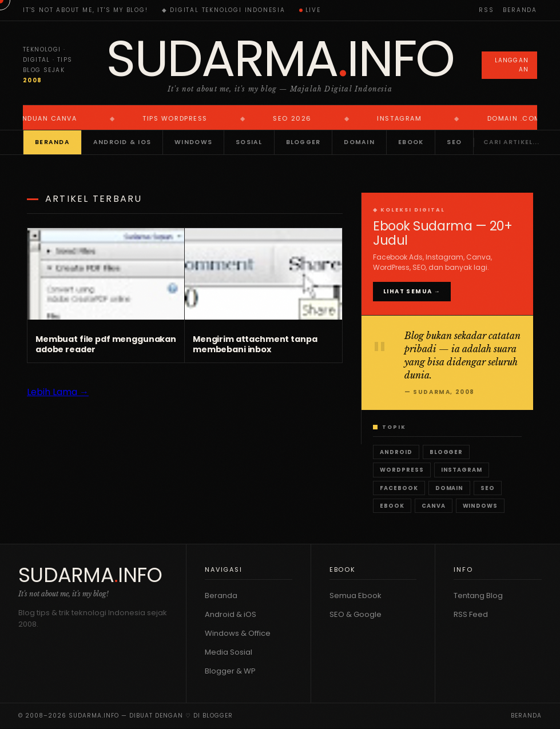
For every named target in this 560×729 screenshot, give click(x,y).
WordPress (402, 470)
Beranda (520, 10)
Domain (359, 142)
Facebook (399, 488)
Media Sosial (229, 652)
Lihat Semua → (412, 291)
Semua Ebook (356, 595)
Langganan (512, 65)
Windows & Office (238, 633)
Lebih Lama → (58, 392)
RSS (486, 10)
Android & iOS (122, 142)
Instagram (462, 470)
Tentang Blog (478, 595)
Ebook (411, 142)
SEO (454, 142)
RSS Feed (471, 614)
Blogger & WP (230, 671)
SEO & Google (356, 614)
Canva (434, 506)
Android (396, 452)
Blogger (303, 142)
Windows (193, 142)
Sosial (249, 142)
